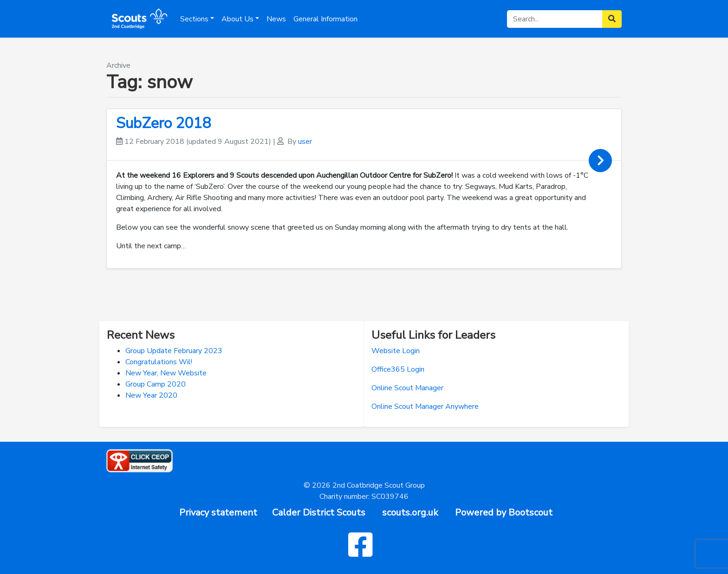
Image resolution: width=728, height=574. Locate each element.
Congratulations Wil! (159, 362)
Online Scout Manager (407, 388)
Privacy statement (218, 513)
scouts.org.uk (410, 513)
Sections (194, 19)
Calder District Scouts (319, 513)
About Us (237, 19)
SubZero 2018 (163, 123)
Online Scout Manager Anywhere (425, 406)
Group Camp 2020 (156, 384)
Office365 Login (398, 369)
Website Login (396, 351)
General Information (325, 19)
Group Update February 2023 (174, 351)
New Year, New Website (166, 373)
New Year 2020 (151, 395)
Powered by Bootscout (504, 513)
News (276, 19)
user (305, 142)
